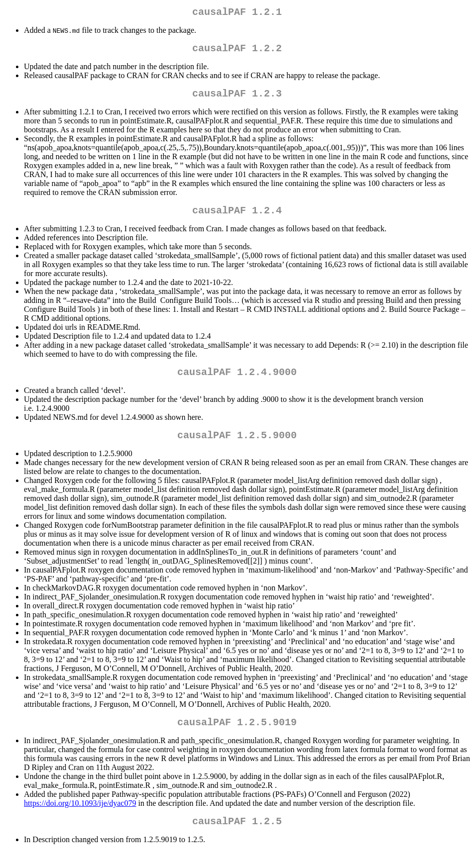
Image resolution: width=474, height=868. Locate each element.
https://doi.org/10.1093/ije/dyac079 (80, 817)
